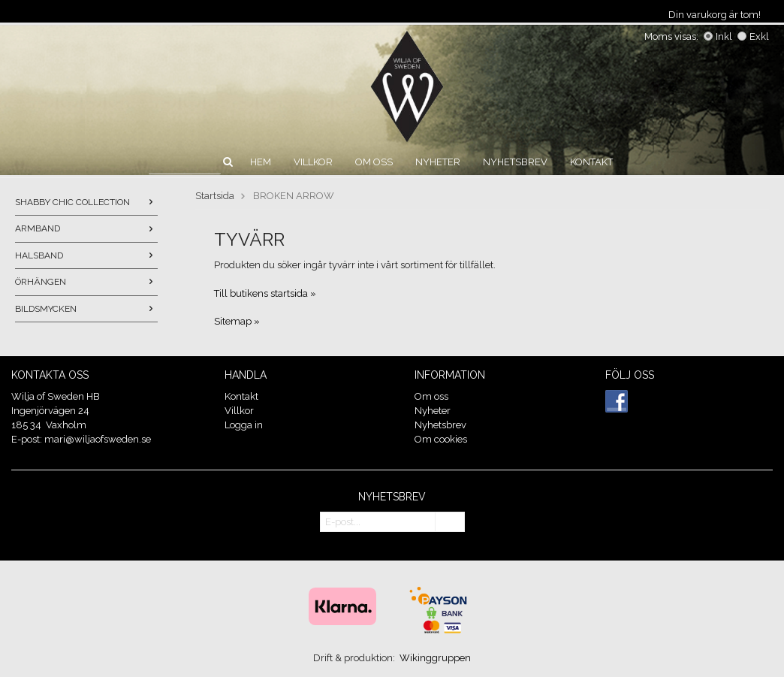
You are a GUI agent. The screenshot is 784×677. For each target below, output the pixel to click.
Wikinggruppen (435, 658)
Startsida (215, 196)
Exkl (753, 36)
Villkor (313, 162)
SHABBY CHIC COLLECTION (86, 202)
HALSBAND (86, 255)
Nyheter (438, 162)
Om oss (374, 162)
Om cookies (441, 439)
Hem (261, 162)
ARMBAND (86, 228)
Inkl (718, 36)
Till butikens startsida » (265, 293)
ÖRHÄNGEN (86, 282)
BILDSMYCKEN (86, 309)
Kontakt (591, 162)
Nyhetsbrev (515, 162)
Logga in (244, 425)
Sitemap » (237, 321)
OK (450, 523)
